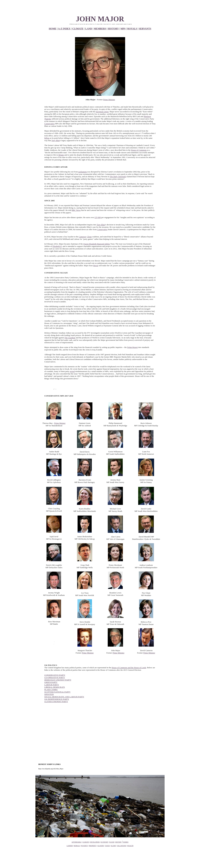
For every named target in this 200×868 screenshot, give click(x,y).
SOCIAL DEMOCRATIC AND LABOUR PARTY (64, 697)
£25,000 (98, 217)
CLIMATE (78, 29)
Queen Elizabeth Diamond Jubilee (97, 244)
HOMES (126, 842)
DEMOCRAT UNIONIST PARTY (58, 680)
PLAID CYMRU (51, 690)
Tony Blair (56, 140)
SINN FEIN (49, 694)
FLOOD (112, 842)
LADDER (70, 846)
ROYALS (132, 29)
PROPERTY (93, 846)
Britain (61, 155)
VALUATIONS (122, 846)
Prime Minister (109, 100)
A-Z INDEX (64, 29)
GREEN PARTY (51, 682)
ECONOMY (104, 842)
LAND (89, 29)
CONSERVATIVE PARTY (55, 675)
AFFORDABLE (77, 842)
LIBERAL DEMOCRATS (55, 687)
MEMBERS (100, 29)
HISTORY (113, 29)
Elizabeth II (57, 246)
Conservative (50, 124)
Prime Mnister (60, 423)
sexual (72, 371)
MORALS (77, 846)
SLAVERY (101, 846)
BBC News (76, 210)
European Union (102, 112)
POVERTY (84, 846)
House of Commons (139, 150)
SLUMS (113, 846)
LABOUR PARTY (52, 685)
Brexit (96, 266)
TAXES (107, 846)
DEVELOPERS (95, 842)
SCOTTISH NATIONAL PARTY (58, 692)
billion (47, 138)
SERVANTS (145, 29)
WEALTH (130, 846)
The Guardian (70, 338)
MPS (123, 29)
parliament (83, 172)
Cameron (82, 237)
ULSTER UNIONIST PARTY (56, 702)
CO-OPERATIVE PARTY (55, 677)
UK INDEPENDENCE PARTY (57, 699)
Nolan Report (132, 347)
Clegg (89, 237)
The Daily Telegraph (118, 177)
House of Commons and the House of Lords (129, 668)
